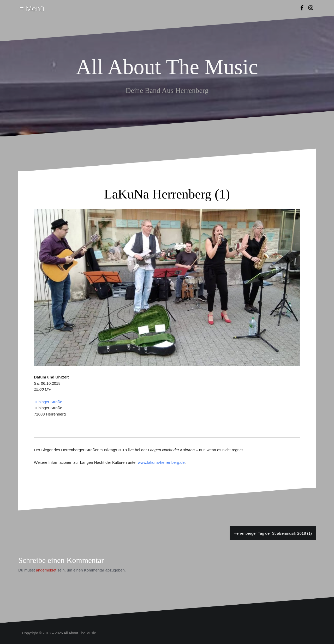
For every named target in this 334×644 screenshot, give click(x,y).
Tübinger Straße (48, 402)
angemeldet (46, 570)
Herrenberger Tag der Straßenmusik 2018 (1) (273, 533)
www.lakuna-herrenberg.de (161, 462)
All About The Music (167, 67)
